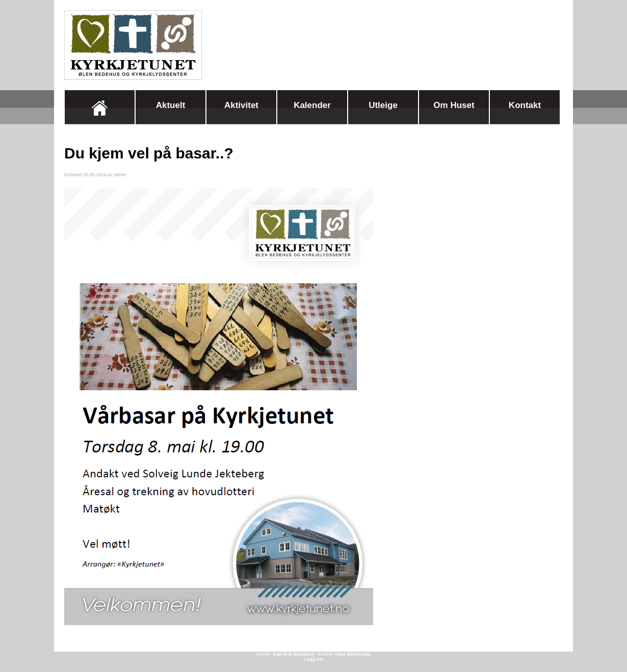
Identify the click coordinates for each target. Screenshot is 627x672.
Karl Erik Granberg (293, 654)
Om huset (454, 105)
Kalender (312, 105)
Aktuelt (171, 105)
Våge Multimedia (353, 654)
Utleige (383, 105)
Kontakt (525, 105)
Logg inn (313, 659)
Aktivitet (241, 105)
